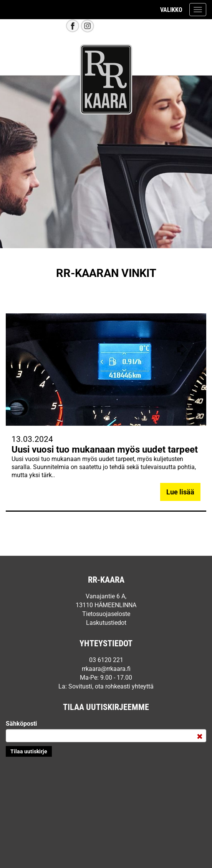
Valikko (171, 10)
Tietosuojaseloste (106, 614)
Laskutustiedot (106, 623)
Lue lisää (180, 492)
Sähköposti (21, 724)
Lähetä (29, 751)
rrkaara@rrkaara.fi (106, 669)
